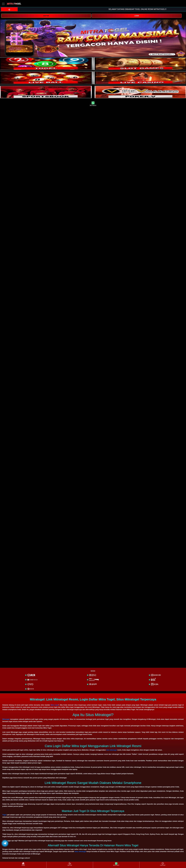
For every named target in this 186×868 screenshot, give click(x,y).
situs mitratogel (80, 851)
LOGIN (137, 16)
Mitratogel (6, 719)
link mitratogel (112, 750)
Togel (4, 815)
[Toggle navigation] (3, 4)
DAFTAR (46, 16)
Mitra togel (55, 705)
